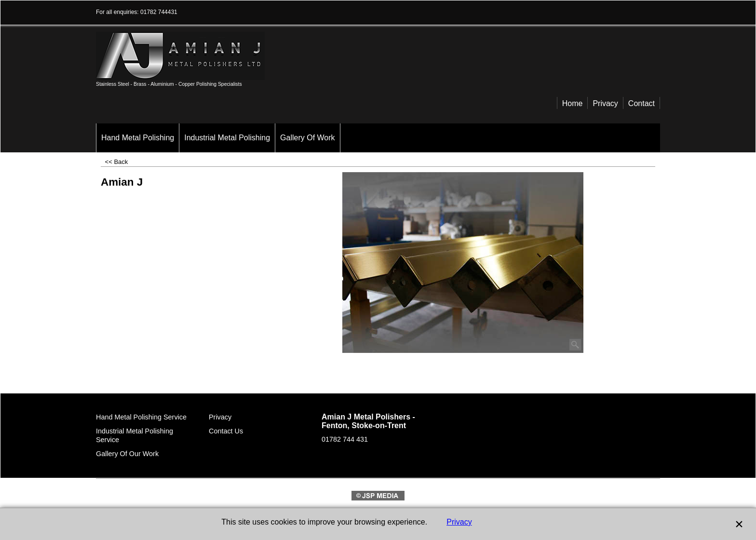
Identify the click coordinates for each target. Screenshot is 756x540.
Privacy (459, 522)
